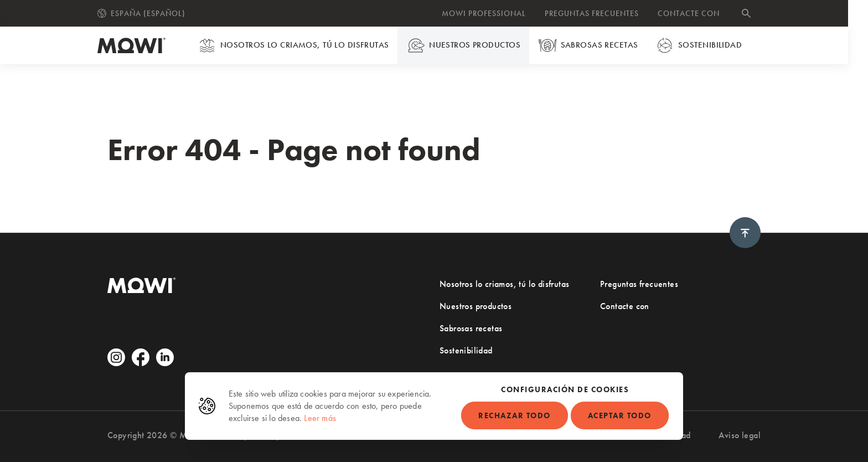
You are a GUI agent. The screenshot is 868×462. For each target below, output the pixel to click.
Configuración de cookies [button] (565, 389)
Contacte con (699, 13)
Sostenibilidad (709, 45)
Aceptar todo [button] (620, 415)
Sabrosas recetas (599, 45)
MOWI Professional (494, 13)
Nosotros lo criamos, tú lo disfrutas (305, 45)
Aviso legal (740, 435)
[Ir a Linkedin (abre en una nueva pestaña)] (165, 357)
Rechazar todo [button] (515, 415)
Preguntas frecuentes (602, 13)
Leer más (320, 418)
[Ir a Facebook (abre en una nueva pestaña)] (141, 357)
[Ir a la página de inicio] (142, 45)
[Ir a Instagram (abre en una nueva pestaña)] (116, 357)
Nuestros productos (475, 45)
